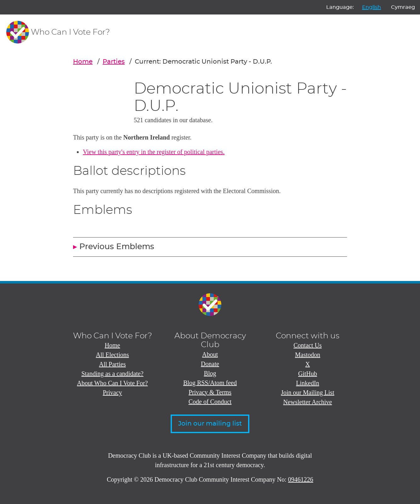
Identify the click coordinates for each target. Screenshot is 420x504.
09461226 (301, 479)
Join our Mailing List (307, 392)
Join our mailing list (210, 424)
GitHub (308, 374)
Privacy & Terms (210, 392)
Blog (210, 373)
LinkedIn (307, 383)
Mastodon (308, 355)
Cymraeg (403, 7)
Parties (114, 62)
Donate (210, 364)
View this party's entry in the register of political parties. (154, 152)
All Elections (113, 355)
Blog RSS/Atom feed (210, 383)
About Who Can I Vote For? (113, 383)
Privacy (112, 392)
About (210, 354)
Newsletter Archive (308, 402)
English (372, 7)
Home (83, 62)
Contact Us (307, 345)
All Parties (113, 364)
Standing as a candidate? (112, 374)
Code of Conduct (210, 402)
